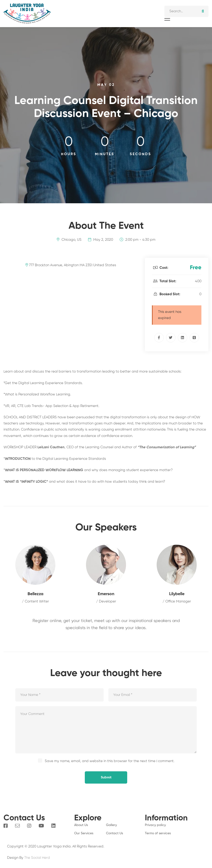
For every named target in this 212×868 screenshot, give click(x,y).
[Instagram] (29, 826)
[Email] (17, 826)
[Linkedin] (183, 338)
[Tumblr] (194, 338)
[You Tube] (41, 826)
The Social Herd (37, 858)
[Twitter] (171, 338)
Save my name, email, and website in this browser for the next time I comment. (110, 761)
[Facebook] (159, 338)
